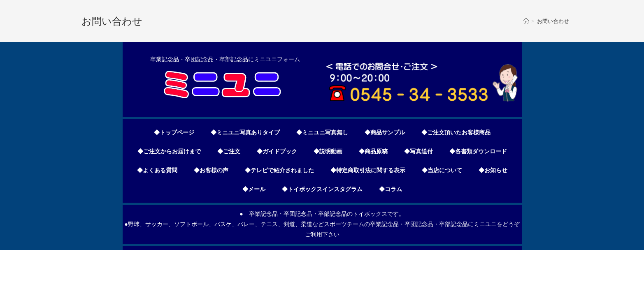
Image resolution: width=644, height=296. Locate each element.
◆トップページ (174, 132)
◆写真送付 (418, 151)
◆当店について (442, 170)
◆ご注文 (229, 151)
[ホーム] (526, 21)
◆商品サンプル (385, 132)
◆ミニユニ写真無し (322, 132)
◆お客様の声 (211, 170)
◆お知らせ (493, 170)
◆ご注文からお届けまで (169, 151)
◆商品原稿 (373, 151)
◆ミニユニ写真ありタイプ (245, 132)
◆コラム (391, 189)
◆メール (254, 189)
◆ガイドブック (277, 151)
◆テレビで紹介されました (279, 170)
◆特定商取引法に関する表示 (368, 170)
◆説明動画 (328, 151)
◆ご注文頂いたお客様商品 (456, 132)
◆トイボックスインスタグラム (322, 189)
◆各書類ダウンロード (478, 151)
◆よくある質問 (157, 170)
